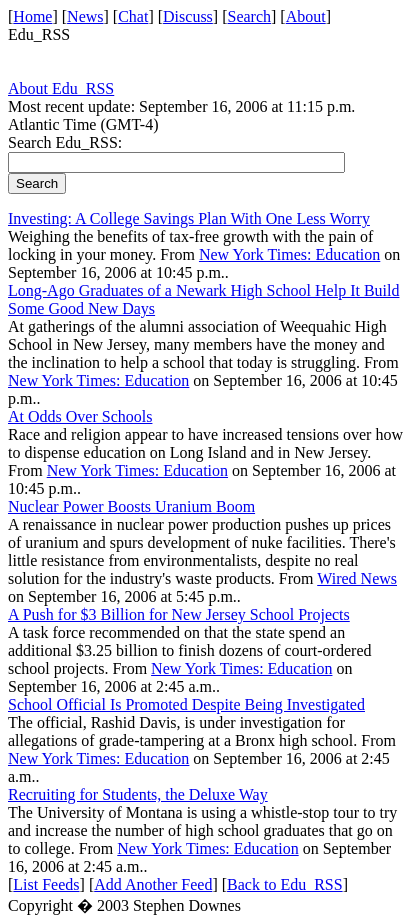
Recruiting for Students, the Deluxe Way (138, 794)
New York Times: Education (289, 254)
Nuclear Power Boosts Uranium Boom (131, 506)
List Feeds (46, 884)
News (85, 16)
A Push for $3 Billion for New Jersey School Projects (179, 614)
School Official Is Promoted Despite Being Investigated (186, 704)
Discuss (188, 16)
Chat (133, 16)
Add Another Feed (153, 884)
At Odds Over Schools (80, 416)
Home (32, 16)
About (306, 16)
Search (250, 16)
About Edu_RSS (61, 88)
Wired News (357, 578)
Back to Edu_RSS (285, 884)
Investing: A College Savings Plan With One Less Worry (189, 218)
